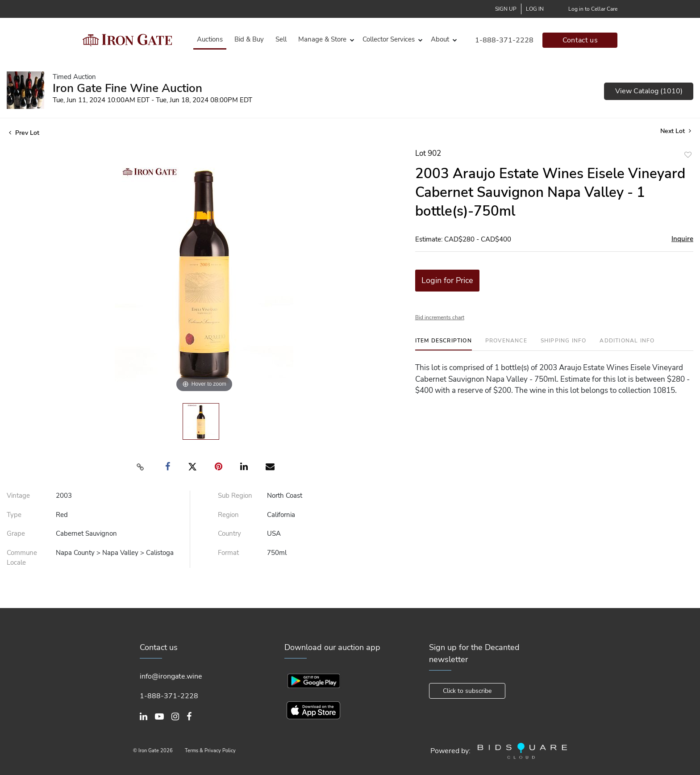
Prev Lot (24, 133)
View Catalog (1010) (649, 91)
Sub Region (235, 496)
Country (229, 533)
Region (228, 515)
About (440, 39)
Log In (535, 9)
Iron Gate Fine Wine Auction (127, 88)
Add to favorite (688, 155)
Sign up (506, 9)
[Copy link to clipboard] (141, 467)
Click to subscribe (467, 691)
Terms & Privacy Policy (210, 751)
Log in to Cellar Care (593, 9)
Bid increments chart (440, 317)
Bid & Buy (249, 39)
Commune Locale (22, 558)
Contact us (580, 40)
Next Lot (676, 131)
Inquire (682, 239)
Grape (16, 533)
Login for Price (447, 280)
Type (14, 515)
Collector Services (389, 39)
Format (228, 553)
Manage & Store (322, 39)
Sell (281, 39)
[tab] (444, 344)
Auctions (210, 39)
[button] (325, 40)
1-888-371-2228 (504, 40)
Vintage (18, 496)
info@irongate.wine (171, 676)
